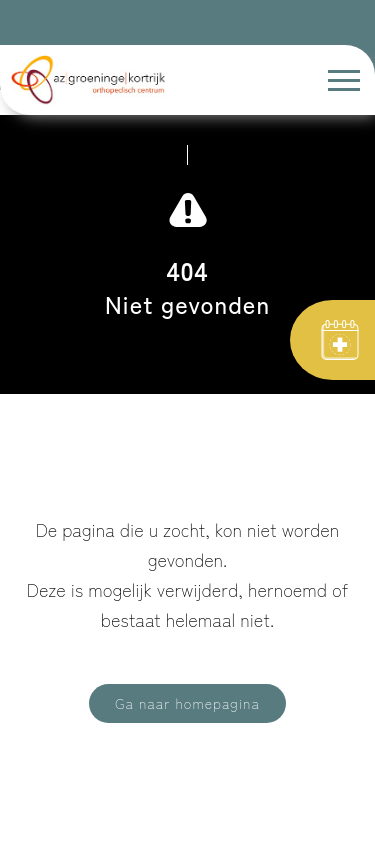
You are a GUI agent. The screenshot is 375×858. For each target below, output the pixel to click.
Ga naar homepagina (187, 703)
